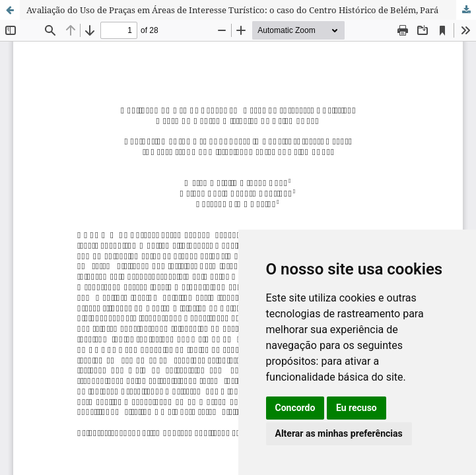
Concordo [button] (295, 408)
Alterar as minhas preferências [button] (339, 433)
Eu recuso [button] (357, 408)
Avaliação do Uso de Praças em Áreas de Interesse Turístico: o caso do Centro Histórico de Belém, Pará (232, 10)
